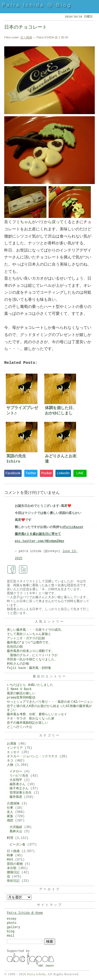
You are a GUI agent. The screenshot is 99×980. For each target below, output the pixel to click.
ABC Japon (46, 966)
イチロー (16, 772)
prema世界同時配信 (21, 698)
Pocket (46, 473)
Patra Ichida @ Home (25, 913)
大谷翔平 (16, 780)
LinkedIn (63, 473)
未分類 (12, 868)
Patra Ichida (36, 974)
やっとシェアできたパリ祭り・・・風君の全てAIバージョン (50, 702)
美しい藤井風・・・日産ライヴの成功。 (35, 630)
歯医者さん (17, 784)
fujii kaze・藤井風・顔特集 (29, 668)
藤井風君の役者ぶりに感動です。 (31, 651)
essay (12, 919)
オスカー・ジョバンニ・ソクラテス (32, 757)
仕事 (10, 808)
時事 (10, 856)
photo (12, 923)
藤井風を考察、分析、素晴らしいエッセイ (37, 714)
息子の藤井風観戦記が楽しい (27, 723)
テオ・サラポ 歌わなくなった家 (31, 719)
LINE (80, 473)
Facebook (13, 473)
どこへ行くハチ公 (20, 727)
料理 (10, 838)
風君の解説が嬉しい (21, 693)
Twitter (31, 473)
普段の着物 (15, 864)
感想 (10, 821)
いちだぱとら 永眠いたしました (30, 685)
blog (11, 932)
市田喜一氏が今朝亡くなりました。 (32, 660)
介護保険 (13, 804)
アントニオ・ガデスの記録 (26, 638)
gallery (13, 927)
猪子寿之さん (19, 789)
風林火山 (16, 831)
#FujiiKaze (72, 527)
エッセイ (13, 752)
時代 (10, 860)
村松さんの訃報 (18, 664)
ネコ (10, 761)
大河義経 (16, 827)
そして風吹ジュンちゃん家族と (29, 634)
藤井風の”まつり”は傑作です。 (29, 643)
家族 (10, 816)
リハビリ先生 (19, 776)
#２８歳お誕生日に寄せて (43, 534)
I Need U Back (19, 689)
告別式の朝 (15, 647)
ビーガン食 (17, 845)
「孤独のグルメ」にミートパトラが (32, 655)
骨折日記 (13, 881)
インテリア (15, 748)
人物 (10, 765)
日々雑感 (26, 37)
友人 (10, 812)
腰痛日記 (13, 872)
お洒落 (12, 744)
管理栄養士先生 (21, 793)
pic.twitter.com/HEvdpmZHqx (39, 541)
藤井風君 (16, 797)
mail (11, 936)
